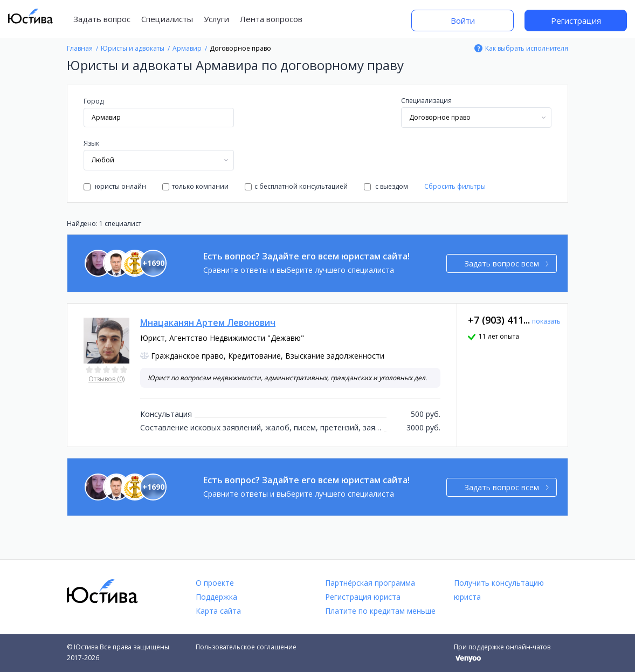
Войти (463, 20)
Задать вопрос (102, 19)
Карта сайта (218, 611)
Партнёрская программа (370, 583)
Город (94, 101)
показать (546, 321)
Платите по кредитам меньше (380, 611)
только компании (195, 186)
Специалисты (167, 19)
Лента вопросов (271, 19)
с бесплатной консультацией (296, 186)
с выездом (386, 186)
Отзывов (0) (106, 379)
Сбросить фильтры (455, 186)
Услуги (216, 19)
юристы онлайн (115, 186)
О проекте (215, 583)
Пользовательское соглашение (246, 647)
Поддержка (216, 597)
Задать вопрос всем (507, 263)
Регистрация (576, 20)
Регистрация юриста (363, 597)
